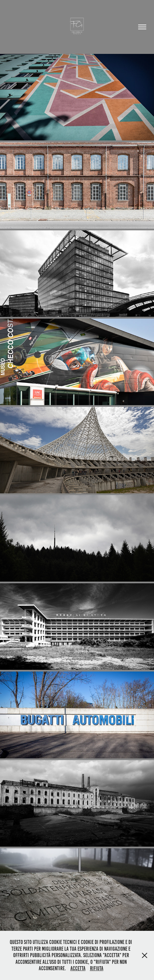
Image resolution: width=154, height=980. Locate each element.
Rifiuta (97, 968)
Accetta (78, 968)
